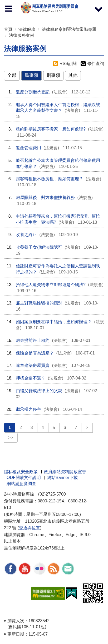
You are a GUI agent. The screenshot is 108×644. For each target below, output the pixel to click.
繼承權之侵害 (28, 409)
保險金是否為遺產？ (35, 353)
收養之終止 (26, 235)
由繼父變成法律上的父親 (39, 391)
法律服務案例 (22, 35)
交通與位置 (30, 528)
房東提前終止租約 (33, 340)
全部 (12, 75)
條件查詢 (96, 64)
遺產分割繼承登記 (33, 92)
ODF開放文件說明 (24, 478)
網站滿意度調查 (21, 484)
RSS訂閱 (68, 64)
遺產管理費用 (28, 148)
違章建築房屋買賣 (33, 365)
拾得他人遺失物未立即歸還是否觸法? (51, 285)
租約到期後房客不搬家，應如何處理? (51, 129)
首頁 (8, 29)
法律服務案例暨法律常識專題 (69, 29)
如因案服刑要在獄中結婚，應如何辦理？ (54, 322)
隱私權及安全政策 (21, 472)
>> (11, 438)
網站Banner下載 (62, 478)
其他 (73, 75)
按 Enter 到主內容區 (24, 4)
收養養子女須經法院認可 (39, 247)
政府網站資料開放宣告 (65, 472)
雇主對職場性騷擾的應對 (39, 303)
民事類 (31, 75)
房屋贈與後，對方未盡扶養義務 (45, 198)
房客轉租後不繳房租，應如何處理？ (50, 179)
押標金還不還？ (31, 378)
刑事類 (53, 75)
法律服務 (27, 29)
